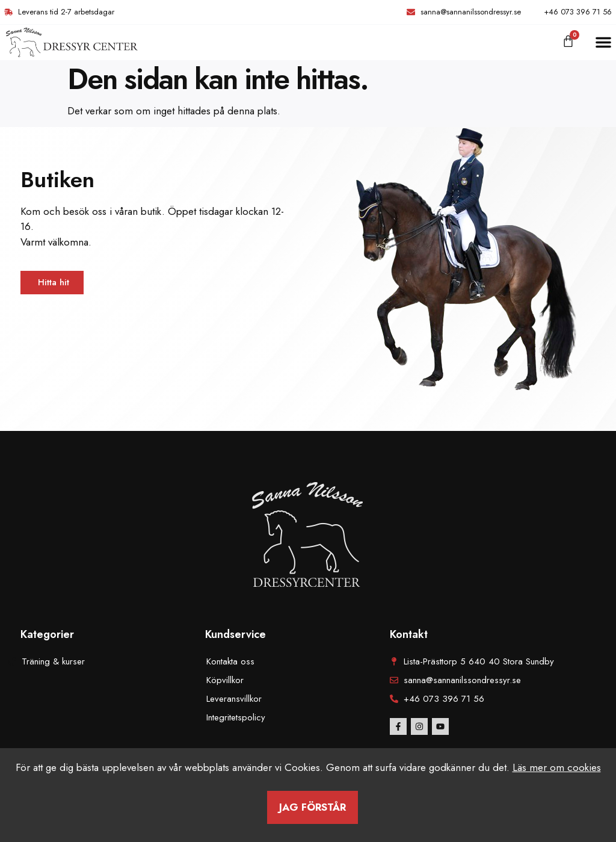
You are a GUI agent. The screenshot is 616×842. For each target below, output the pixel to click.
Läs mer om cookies (557, 767)
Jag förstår (313, 807)
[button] (603, 42)
